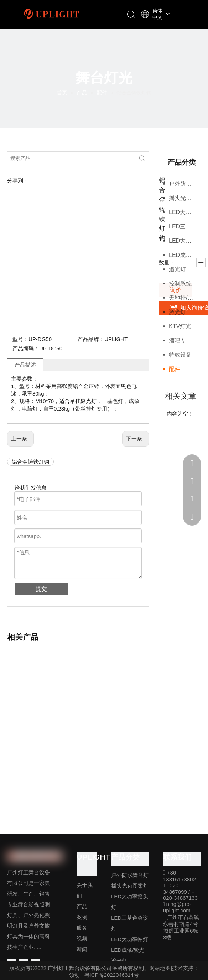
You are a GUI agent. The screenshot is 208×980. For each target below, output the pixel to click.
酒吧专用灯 (183, 341)
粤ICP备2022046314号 (112, 975)
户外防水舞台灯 (185, 184)
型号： (20, 339)
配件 (175, 369)
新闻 (82, 949)
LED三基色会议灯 (185, 226)
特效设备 (180, 355)
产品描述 (25, 365)
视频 (82, 938)
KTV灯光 (180, 326)
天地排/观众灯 (185, 298)
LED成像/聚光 (185, 255)
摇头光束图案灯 (185, 198)
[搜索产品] (72, 158)
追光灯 (177, 269)
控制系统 (180, 283)
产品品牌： (91, 339)
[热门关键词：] (142, 158)
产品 (82, 906)
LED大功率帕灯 (185, 241)
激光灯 (177, 312)
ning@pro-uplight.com (177, 907)
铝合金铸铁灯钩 (30, 462)
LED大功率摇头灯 (185, 212)
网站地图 (160, 968)
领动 (74, 975)
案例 (82, 917)
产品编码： (26, 348)
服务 (82, 928)
